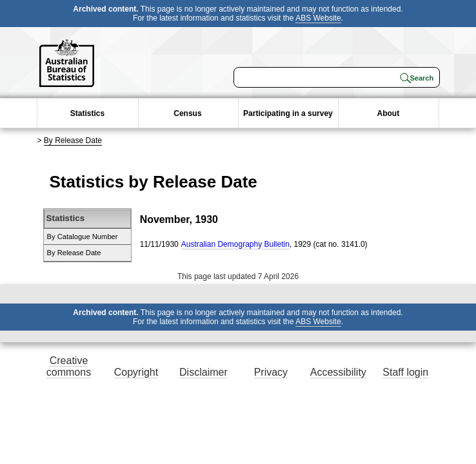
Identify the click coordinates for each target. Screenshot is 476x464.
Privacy (271, 372)
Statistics (87, 113)
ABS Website (318, 18)
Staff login (405, 372)
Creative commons (69, 366)
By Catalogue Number (83, 237)
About (389, 113)
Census (187, 113)
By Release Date (73, 140)
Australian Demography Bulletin (235, 244)
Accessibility (338, 372)
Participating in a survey (288, 113)
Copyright (136, 372)
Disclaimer (203, 372)
